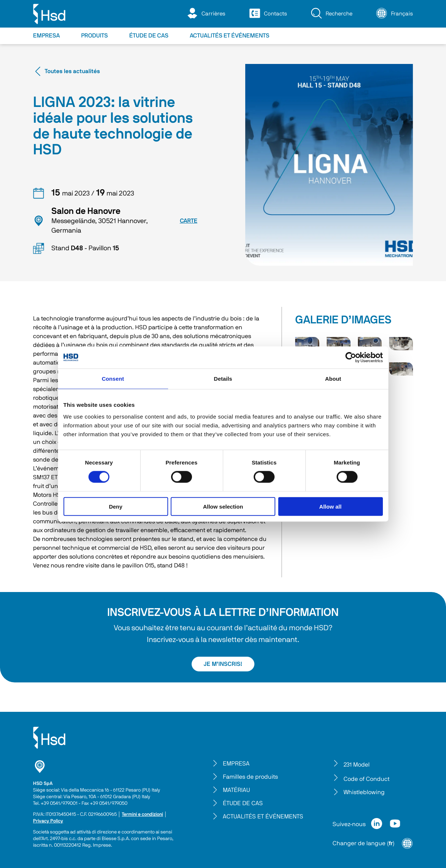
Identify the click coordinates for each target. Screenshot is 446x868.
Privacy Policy (48, 821)
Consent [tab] (113, 379)
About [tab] (333, 379)
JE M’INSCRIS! (223, 664)
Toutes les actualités (66, 71)
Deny (116, 506)
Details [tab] (223, 379)
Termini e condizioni (142, 815)
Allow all (331, 506)
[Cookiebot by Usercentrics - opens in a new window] (351, 358)
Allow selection (223, 506)
